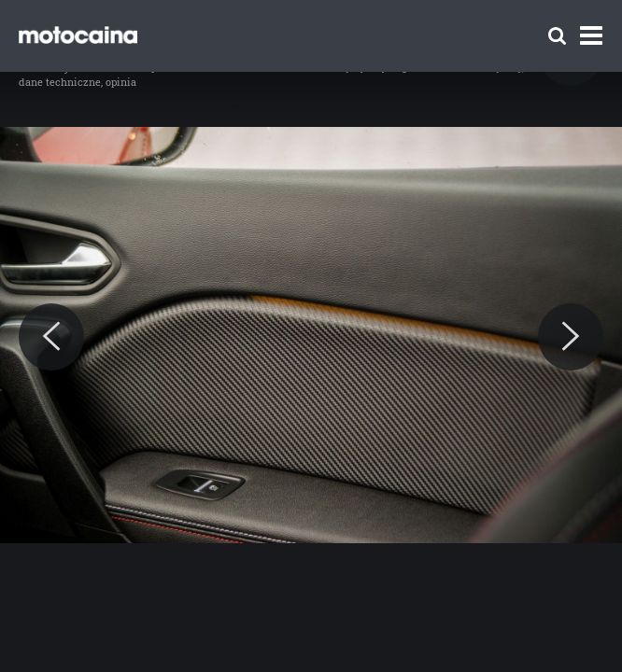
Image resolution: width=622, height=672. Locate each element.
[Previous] (51, 337)
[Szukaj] (557, 36)
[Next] (571, 337)
